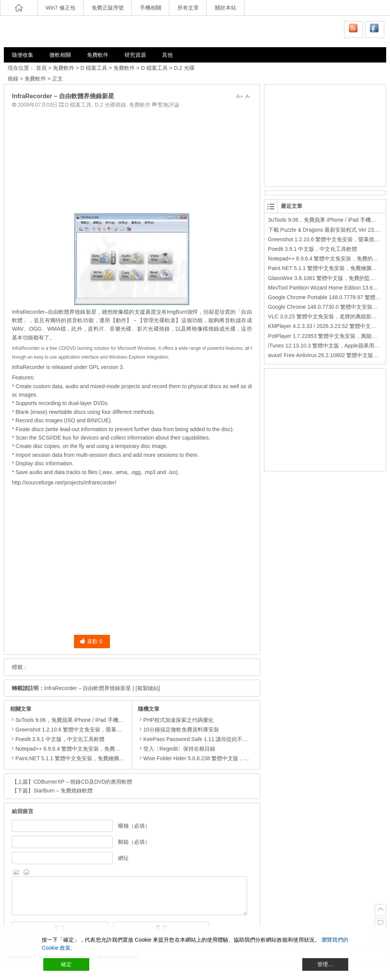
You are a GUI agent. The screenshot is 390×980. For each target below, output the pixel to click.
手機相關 (151, 8)
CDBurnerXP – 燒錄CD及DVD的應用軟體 (83, 782)
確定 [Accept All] (66, 964)
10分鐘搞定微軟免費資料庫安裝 (179, 730)
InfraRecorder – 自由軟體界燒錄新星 (88, 688)
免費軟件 (98, 55)
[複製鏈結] (148, 688)
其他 (167, 55)
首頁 (41, 68)
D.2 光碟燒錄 (110, 105)
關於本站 (226, 8)
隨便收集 (23, 55)
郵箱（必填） (134, 842)
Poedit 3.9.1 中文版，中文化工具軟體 (60, 739)
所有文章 (188, 8)
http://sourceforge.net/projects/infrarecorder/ (64, 483)
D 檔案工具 (94, 68)
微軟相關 (60, 55)
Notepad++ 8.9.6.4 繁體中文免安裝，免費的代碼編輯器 (81, 749)
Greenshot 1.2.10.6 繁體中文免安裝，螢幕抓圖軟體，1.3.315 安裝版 (97, 730)
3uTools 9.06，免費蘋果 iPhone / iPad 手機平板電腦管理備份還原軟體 (99, 720)
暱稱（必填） (134, 826)
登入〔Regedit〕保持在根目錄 (177, 749)
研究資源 (135, 55)
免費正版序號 (108, 8)
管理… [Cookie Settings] (325, 964)
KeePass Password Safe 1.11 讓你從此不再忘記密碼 (204, 739)
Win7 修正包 (61, 8)
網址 (123, 858)
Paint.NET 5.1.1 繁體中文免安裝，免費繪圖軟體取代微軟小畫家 (91, 758)
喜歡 (91, 641)
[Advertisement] (132, 159)
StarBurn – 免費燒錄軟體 (63, 791)
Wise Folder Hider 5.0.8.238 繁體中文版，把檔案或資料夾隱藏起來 (220, 758)
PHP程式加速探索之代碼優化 (176, 720)
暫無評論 (169, 105)
